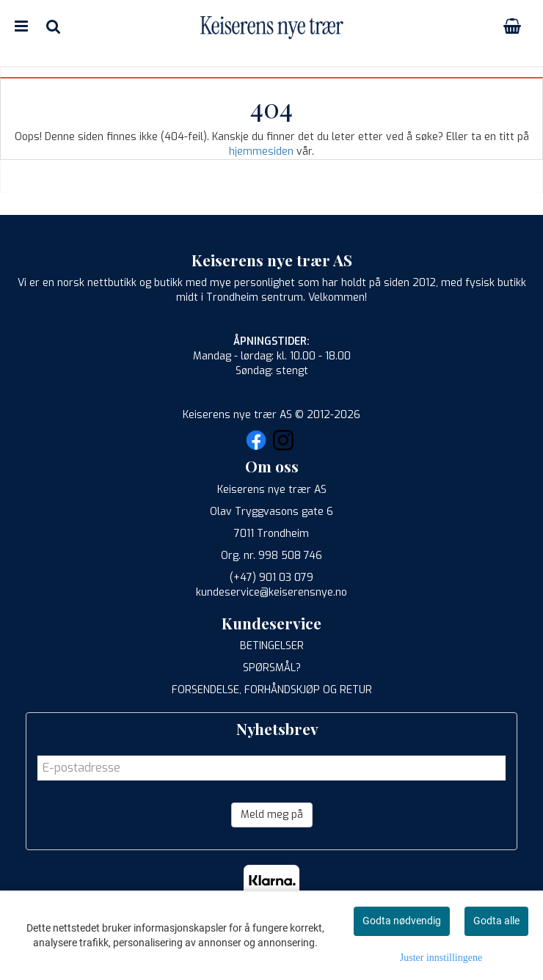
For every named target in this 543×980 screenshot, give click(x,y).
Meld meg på (272, 815)
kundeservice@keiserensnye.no (271, 592)
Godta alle (496, 921)
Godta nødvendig (402, 921)
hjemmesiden (261, 151)
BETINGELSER (272, 646)
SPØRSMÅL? (272, 668)
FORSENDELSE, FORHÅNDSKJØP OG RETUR (272, 690)
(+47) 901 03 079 (271, 578)
